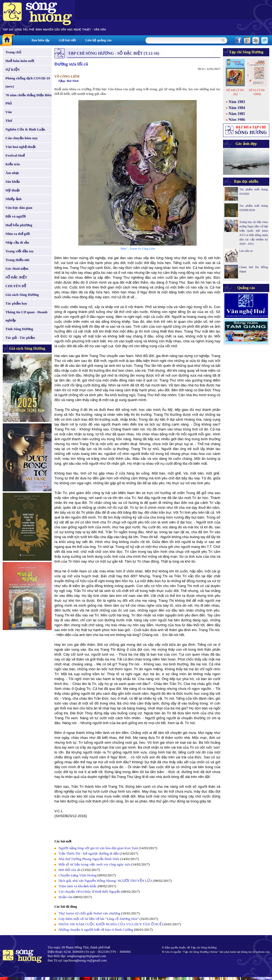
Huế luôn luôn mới (20, 61)
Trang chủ (13, 52)
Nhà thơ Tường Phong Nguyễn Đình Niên (89, 859)
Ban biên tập (41, 40)
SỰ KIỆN (13, 69)
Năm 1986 (237, 120)
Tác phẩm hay (16, 303)
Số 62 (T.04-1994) (257, 92)
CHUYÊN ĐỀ (16, 286)
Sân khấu (13, 182)
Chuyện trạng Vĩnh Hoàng (78, 875)
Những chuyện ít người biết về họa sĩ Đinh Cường (96, 930)
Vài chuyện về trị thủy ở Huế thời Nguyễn (89, 891)
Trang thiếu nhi (17, 260)
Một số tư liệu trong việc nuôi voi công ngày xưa (94, 864)
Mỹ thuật (13, 190)
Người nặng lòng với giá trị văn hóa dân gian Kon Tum (98, 848)
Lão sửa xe (246, 251)
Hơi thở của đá (69, 870)
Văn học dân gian (19, 208)
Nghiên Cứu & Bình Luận (25, 129)
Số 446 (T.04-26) (235, 92)
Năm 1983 (237, 102)
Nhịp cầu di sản (17, 242)
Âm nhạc (12, 173)
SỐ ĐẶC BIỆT (16, 277)
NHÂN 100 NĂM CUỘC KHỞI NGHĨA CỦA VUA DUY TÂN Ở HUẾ (110, 924)
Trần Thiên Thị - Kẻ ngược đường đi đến (89, 853)
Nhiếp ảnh (13, 199)
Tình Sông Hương (19, 329)
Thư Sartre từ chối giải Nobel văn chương (89, 913)
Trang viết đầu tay (20, 251)
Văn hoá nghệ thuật (21, 147)
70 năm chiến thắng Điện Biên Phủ (28, 99)
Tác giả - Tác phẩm (20, 338)
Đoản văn (65, 897)
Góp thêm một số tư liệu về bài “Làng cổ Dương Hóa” (99, 919)
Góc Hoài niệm (17, 269)
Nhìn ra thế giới (18, 234)
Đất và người (16, 216)
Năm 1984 (237, 108)
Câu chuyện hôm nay (22, 138)
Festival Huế (15, 155)
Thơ (9, 121)
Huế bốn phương (19, 225)
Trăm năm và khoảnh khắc (78, 886)
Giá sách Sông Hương (22, 295)
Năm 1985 (237, 114)
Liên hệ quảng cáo (98, 40)
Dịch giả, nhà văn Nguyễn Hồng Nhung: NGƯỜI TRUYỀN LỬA (106, 881)
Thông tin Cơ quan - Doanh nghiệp (26, 316)
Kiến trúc (13, 164)
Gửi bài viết (67, 40)
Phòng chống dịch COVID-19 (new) (28, 82)
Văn (9, 112)
